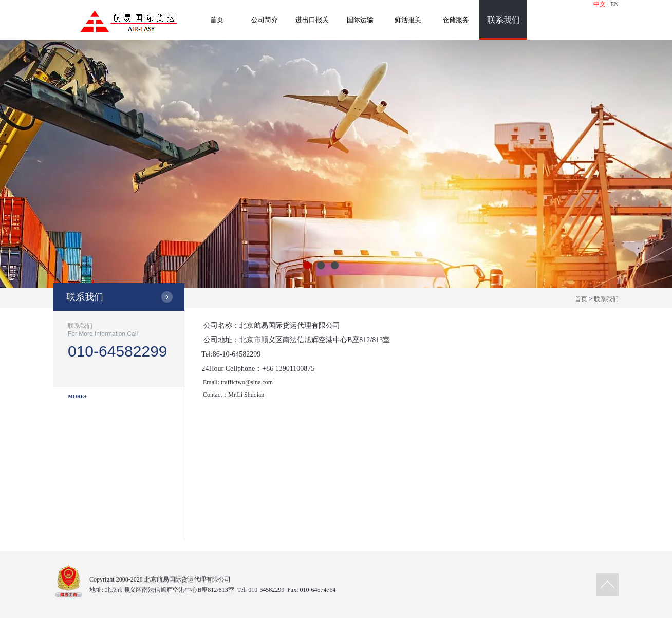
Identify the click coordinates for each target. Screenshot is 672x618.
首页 (217, 20)
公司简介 (265, 20)
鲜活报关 (408, 20)
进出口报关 (312, 20)
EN (614, 4)
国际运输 (360, 20)
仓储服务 (456, 20)
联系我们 (503, 20)
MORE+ (78, 396)
